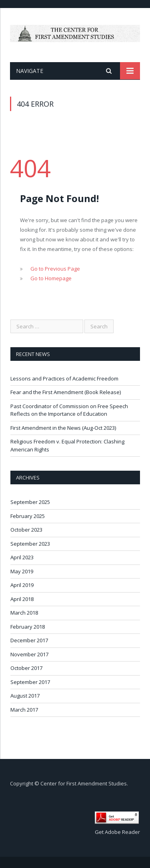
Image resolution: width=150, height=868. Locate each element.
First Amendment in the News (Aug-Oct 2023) (63, 428)
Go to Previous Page (55, 269)
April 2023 (22, 557)
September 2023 (30, 544)
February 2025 (28, 516)
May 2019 (22, 571)
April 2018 (22, 599)
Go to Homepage (51, 278)
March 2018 (24, 613)
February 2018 (28, 627)
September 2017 (30, 682)
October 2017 (26, 668)
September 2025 (30, 502)
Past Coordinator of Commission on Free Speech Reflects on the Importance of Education (69, 410)
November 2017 (29, 654)
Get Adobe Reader (117, 832)
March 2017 (24, 710)
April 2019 (22, 585)
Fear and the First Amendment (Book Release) (66, 392)
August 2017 (25, 696)
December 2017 (29, 640)
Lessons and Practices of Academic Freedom (64, 378)
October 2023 (26, 530)
